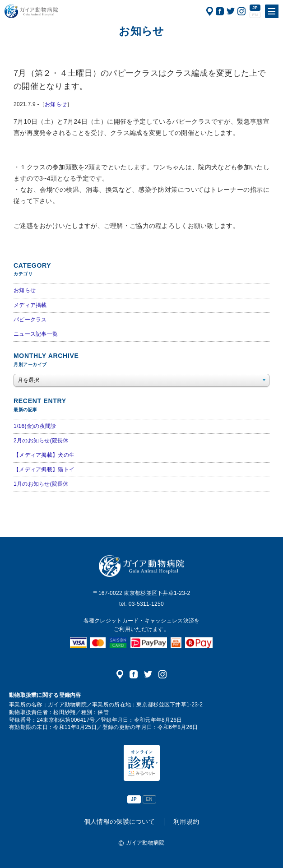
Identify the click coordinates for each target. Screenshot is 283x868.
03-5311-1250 (146, 604)
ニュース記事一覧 (36, 334)
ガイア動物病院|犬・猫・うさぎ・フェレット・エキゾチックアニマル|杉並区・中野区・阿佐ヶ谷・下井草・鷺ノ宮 (31, 11)
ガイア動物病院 (141, 566)
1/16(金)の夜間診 (35, 426)
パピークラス (30, 320)
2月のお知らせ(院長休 (41, 441)
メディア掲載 (30, 305)
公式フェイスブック (220, 11)
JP (255, 8)
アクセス (210, 11)
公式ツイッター (231, 11)
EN (255, 15)
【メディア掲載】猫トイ (44, 469)
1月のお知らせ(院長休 (41, 484)
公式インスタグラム (241, 11)
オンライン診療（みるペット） (142, 763)
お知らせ (56, 104)
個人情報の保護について (119, 822)
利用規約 (186, 822)
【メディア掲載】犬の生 (44, 455)
